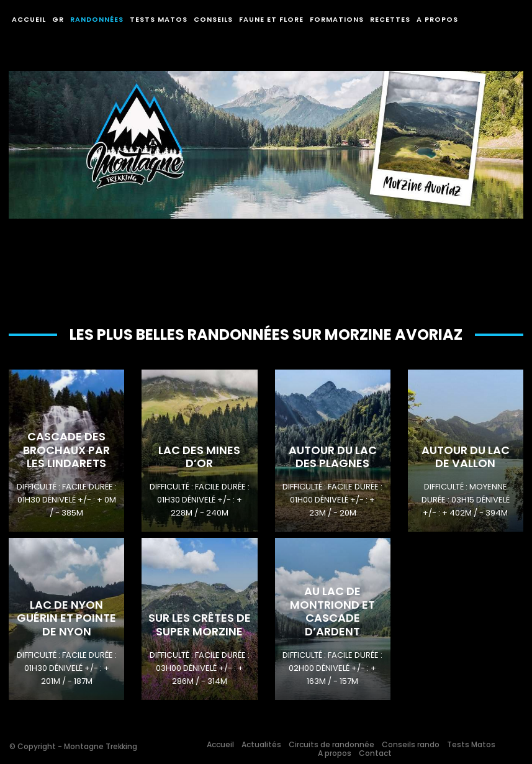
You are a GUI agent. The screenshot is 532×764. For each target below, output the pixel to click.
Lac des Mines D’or (199, 457)
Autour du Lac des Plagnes (333, 457)
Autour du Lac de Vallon (466, 457)
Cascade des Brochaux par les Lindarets (66, 450)
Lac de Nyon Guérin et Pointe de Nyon (66, 618)
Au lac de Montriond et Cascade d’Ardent (332, 611)
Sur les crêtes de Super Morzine (200, 625)
